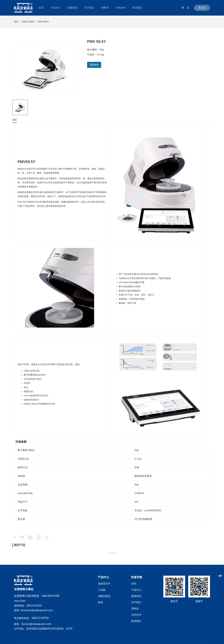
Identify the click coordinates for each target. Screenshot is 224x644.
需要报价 (94, 65)
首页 (16, 22)
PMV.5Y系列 (28, 22)
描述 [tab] (15, 120)
